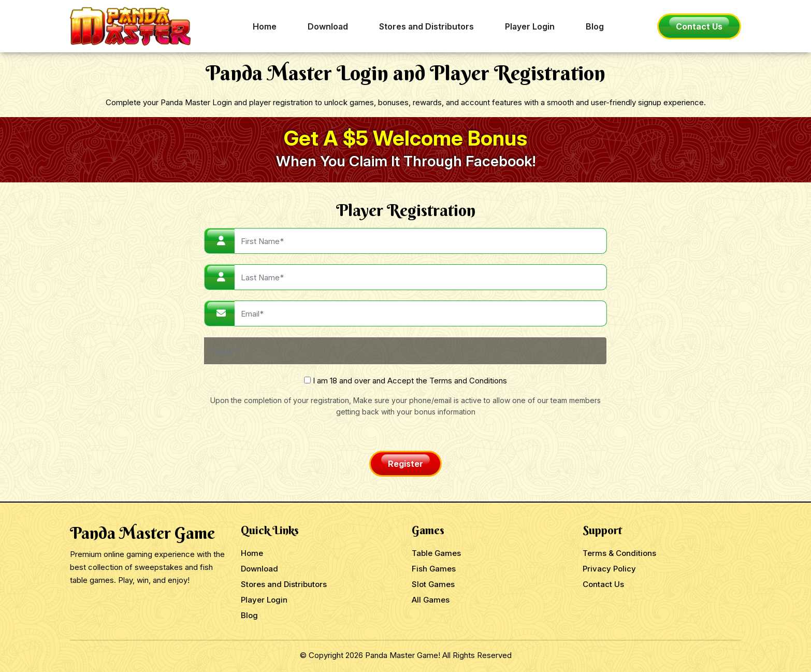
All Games (431, 600)
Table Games (436, 553)
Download (328, 26)
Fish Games (434, 569)
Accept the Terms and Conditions (447, 381)
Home (265, 26)
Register (405, 464)
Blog (595, 26)
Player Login (530, 26)
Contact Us (699, 26)
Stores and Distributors (426, 26)
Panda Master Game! (403, 655)
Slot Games (433, 584)
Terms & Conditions (619, 553)
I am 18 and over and (405, 381)
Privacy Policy (609, 569)
